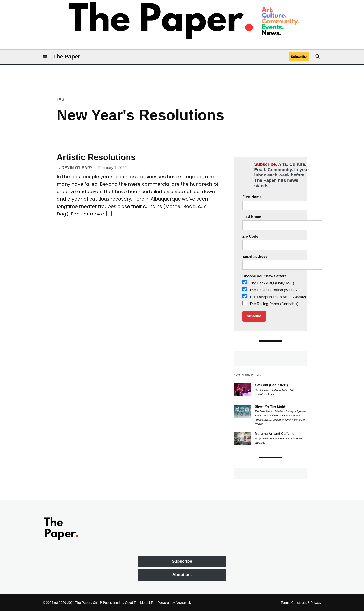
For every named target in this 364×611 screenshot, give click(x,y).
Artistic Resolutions (96, 157)
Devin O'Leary (77, 168)
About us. (182, 575)
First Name (252, 197)
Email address (255, 256)
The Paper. (67, 57)
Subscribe (299, 57)
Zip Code (250, 236)
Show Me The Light (270, 406)
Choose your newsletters (264, 276)
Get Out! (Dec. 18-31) (271, 385)
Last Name (252, 217)
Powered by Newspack (174, 603)
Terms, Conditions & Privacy (301, 603)
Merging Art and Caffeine (275, 434)
